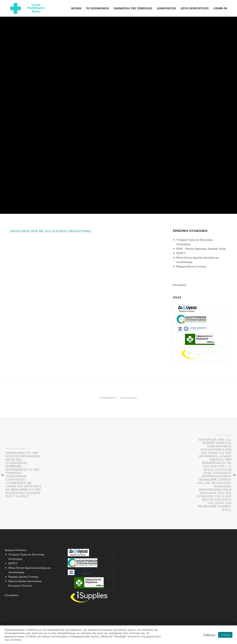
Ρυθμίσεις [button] (209, 635)
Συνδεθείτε (180, 285)
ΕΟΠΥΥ (181, 253)
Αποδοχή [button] (225, 635)
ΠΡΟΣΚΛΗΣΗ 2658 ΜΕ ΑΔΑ (31, 231)
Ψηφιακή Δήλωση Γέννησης (191, 266)
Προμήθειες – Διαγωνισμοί (118, 398)
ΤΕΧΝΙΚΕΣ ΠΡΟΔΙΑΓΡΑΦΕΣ (72, 231)
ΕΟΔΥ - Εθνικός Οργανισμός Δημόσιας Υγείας (201, 249)
